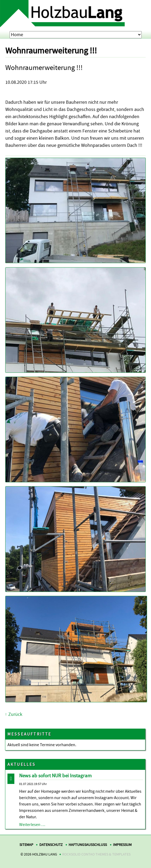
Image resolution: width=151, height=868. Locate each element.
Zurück (15, 714)
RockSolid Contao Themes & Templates (96, 854)
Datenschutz (51, 845)
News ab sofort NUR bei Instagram (55, 776)
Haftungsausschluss (88, 845)
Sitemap (26, 845)
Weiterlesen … (32, 825)
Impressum (122, 845)
